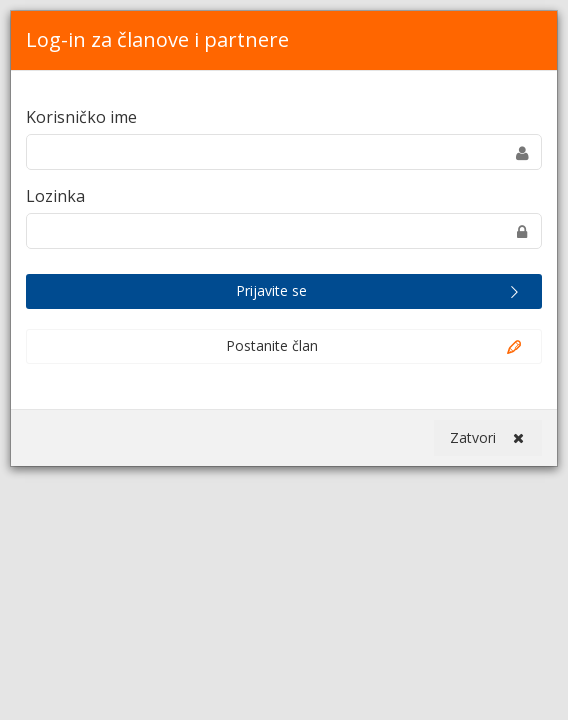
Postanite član (375, 347)
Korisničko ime (81, 117)
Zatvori (487, 438)
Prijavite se (380, 292)
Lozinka (55, 196)
